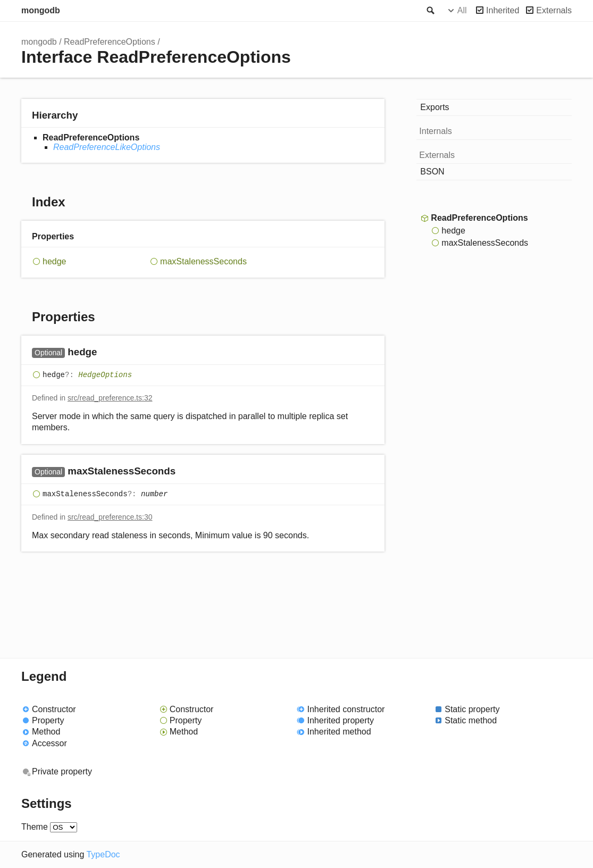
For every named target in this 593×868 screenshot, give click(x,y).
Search (430, 11)
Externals (554, 10)
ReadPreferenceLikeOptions (107, 147)
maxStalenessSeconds (203, 261)
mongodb (41, 10)
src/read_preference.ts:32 (110, 398)
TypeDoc (103, 854)
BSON (432, 172)
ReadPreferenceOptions (110, 42)
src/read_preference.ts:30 (110, 517)
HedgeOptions (105, 375)
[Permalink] (107, 353)
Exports (435, 107)
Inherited (503, 10)
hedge (55, 261)
